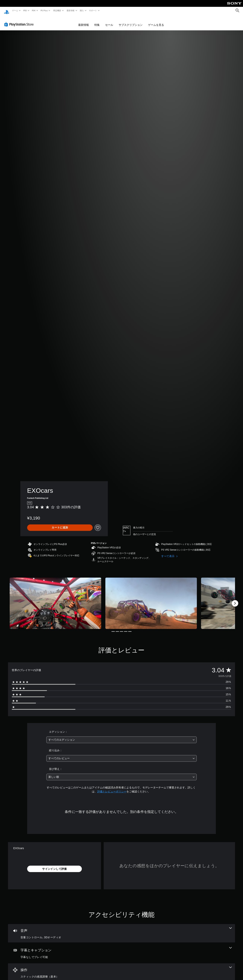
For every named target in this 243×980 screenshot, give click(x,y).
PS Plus (44, 10)
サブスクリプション (131, 21)
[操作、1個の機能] (121, 969)
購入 (82, 10)
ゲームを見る (156, 21)
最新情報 (70, 10)
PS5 (25, 10)
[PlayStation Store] (20, 21)
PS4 (34, 10)
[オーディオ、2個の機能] (121, 930)
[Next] (235, 600)
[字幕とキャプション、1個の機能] (121, 949)
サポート (93, 10)
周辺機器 (57, 10)
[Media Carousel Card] (55, 600)
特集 (97, 21)
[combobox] (122, 736)
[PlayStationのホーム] (7, 11)
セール (109, 21)
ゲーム (15, 10)
